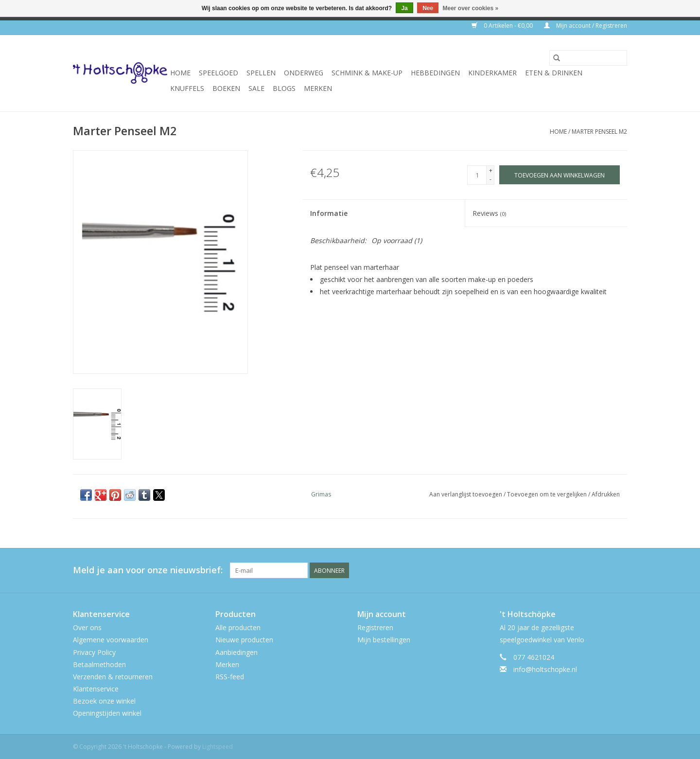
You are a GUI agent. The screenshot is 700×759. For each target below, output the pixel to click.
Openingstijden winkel (107, 713)
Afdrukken (606, 494)
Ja (404, 8)
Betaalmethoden (99, 664)
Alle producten (238, 627)
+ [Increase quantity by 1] (491, 170)
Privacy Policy (94, 652)
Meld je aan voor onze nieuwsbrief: (148, 570)
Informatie (329, 213)
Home (180, 73)
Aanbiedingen (236, 652)
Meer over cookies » (471, 8)
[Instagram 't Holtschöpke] (619, 570)
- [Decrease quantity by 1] (490, 179)
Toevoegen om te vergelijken (548, 494)
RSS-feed (230, 677)
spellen (261, 73)
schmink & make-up (367, 73)
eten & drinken (554, 73)
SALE (256, 88)
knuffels (187, 88)
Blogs (284, 88)
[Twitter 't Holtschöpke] (602, 570)
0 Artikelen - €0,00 (503, 26)
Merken (318, 88)
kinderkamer (492, 73)
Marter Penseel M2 (599, 132)
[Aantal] (477, 175)
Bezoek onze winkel (104, 701)
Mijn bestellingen (384, 640)
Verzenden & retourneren (113, 677)
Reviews (489, 213)
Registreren (375, 627)
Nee (428, 8)
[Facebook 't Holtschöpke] (584, 570)
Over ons (87, 627)
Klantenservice (96, 689)
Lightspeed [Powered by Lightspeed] (218, 747)
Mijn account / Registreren (586, 26)
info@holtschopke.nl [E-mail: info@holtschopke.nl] (545, 669)
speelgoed (219, 73)
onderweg (304, 73)
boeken (226, 88)
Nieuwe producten (244, 640)
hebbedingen (435, 73)
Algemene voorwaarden (111, 640)
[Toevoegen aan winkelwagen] (560, 175)
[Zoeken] (588, 58)
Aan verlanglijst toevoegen (466, 494)
